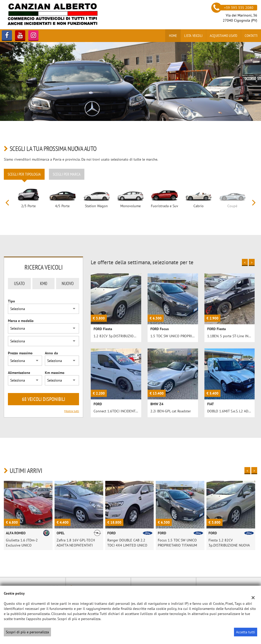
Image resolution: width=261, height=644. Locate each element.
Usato (19, 283)
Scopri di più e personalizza (27, 632)
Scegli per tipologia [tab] (24, 174)
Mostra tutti (72, 411)
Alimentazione (19, 373)
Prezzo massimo (20, 353)
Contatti (251, 36)
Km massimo (55, 373)
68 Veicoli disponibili (44, 399)
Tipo (11, 301)
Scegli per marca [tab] (67, 174)
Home (173, 36)
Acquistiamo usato (224, 36)
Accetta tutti (246, 632)
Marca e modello (21, 321)
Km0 (44, 283)
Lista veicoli (193, 36)
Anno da (51, 353)
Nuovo (68, 283)
